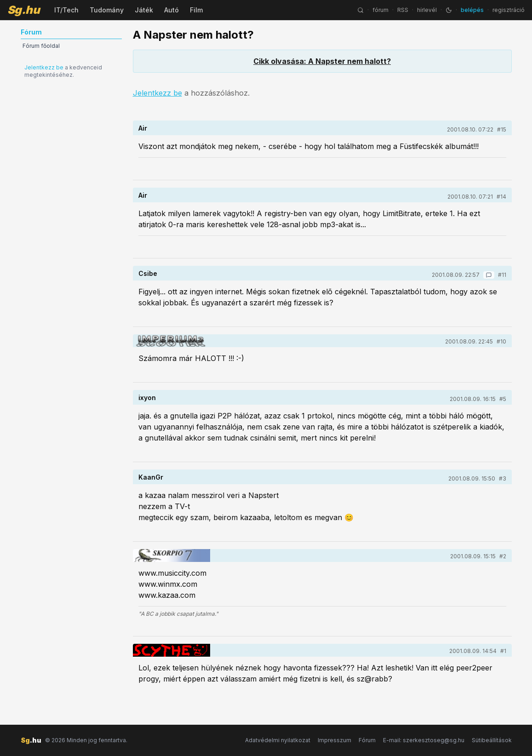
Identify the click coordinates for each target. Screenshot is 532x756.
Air (143, 128)
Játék (144, 10)
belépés (472, 10)
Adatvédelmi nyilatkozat (278, 740)
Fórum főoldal (41, 46)
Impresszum (335, 740)
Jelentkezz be (44, 67)
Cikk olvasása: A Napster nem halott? (322, 61)
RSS (403, 10)
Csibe (148, 273)
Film (196, 10)
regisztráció (509, 10)
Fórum (367, 740)
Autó (172, 10)
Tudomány (107, 10)
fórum (380, 10)
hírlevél (427, 10)
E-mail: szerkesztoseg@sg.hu (424, 740)
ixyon (147, 398)
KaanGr (151, 477)
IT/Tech (66, 10)
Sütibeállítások (492, 740)
